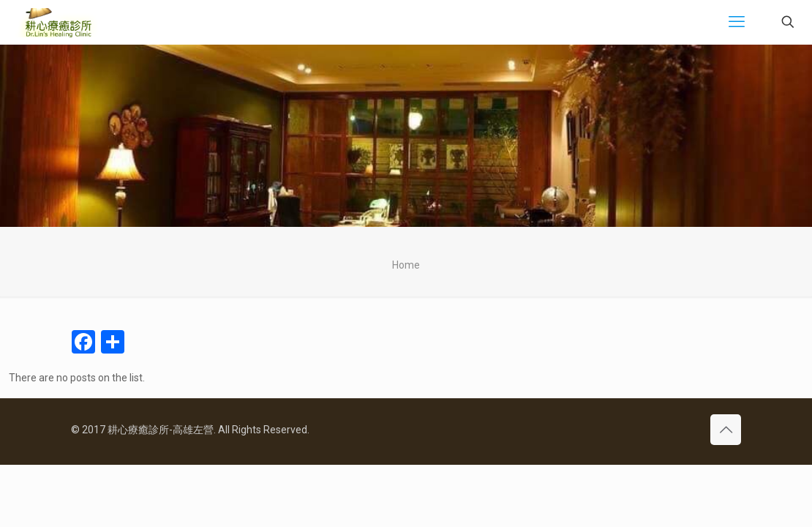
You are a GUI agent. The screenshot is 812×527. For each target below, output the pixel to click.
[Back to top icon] (726, 430)
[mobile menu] (737, 22)
